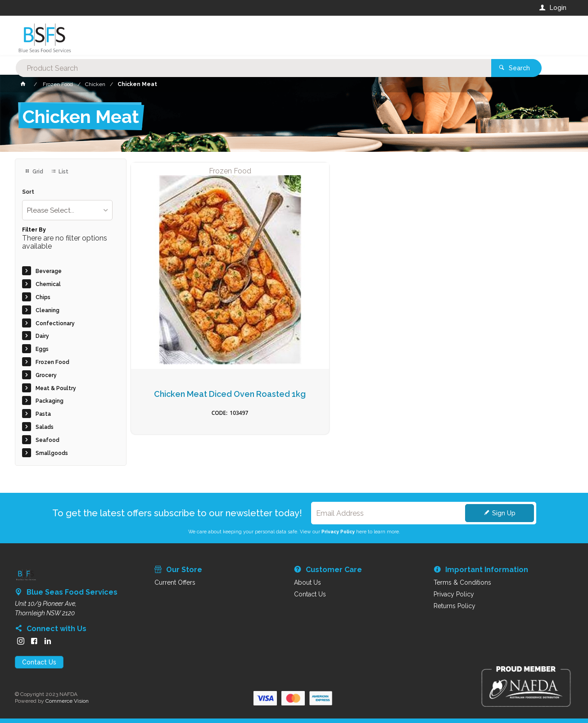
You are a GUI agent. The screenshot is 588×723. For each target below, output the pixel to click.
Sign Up (504, 513)
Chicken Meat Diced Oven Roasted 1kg (182, 301)
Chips (43, 297)
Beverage (49, 271)
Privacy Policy (338, 532)
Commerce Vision (67, 701)
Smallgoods (52, 453)
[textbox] (258, 36)
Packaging (50, 401)
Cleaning (47, 310)
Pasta (43, 414)
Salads (45, 427)
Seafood (47, 440)
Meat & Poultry (56, 388)
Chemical (48, 284)
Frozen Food (52, 362)
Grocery (46, 375)
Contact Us (39, 662)
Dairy (42, 336)
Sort (28, 192)
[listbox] (67, 210)
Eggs (42, 349)
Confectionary (55, 323)
